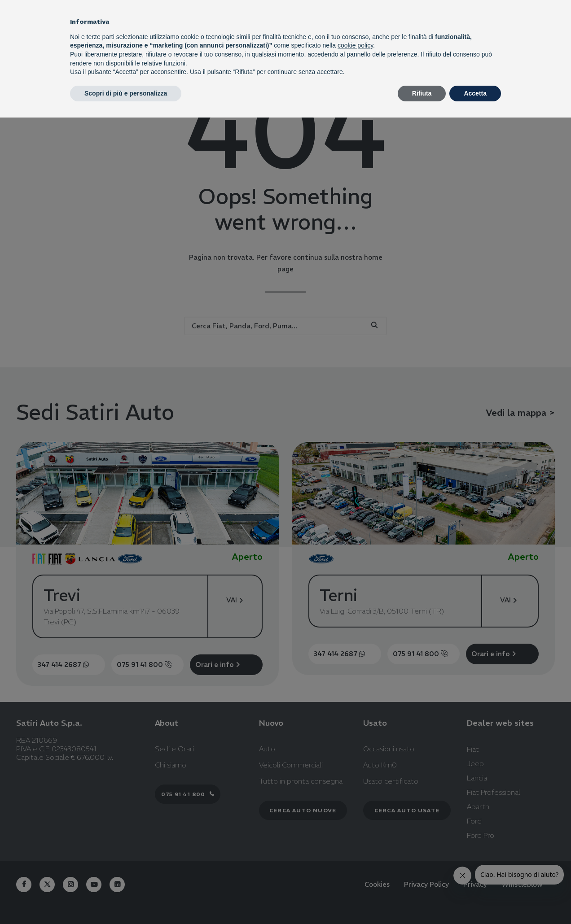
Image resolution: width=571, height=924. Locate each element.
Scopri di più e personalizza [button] (126, 93)
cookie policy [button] (355, 45)
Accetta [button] (475, 93)
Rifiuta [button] (422, 93)
